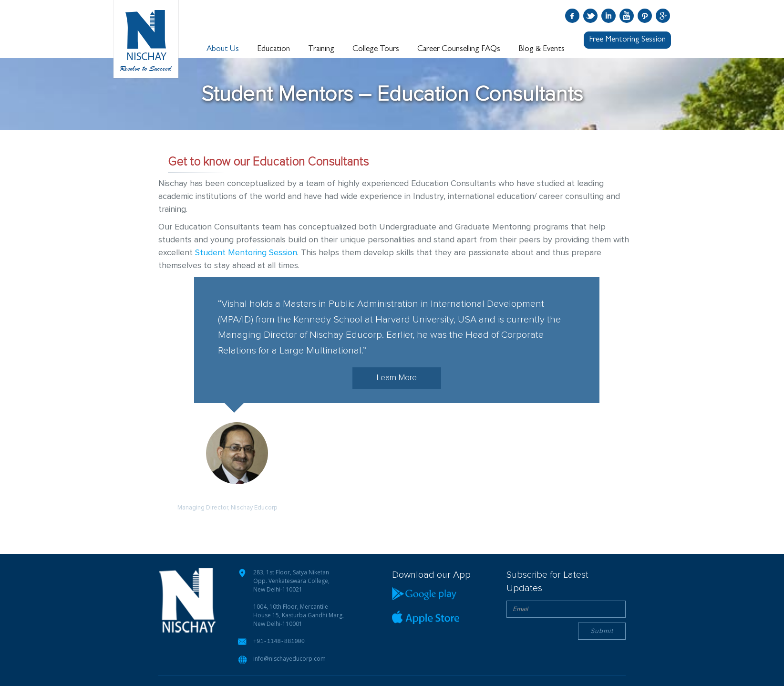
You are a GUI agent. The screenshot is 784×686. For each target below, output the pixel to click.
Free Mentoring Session (627, 40)
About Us (224, 49)
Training (322, 49)
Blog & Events (542, 49)
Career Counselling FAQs (459, 49)
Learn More (397, 378)
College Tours (376, 49)
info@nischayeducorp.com (289, 658)
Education (275, 49)
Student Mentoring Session (246, 253)
